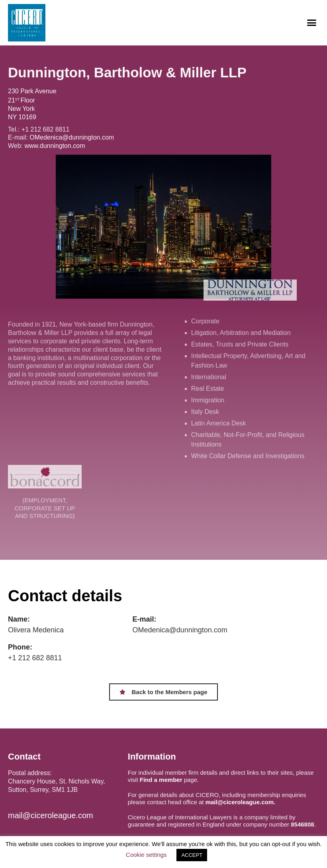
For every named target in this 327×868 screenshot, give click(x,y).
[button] (311, 23)
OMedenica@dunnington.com (72, 137)
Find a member (161, 780)
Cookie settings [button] (146, 855)
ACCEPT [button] (192, 855)
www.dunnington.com (55, 146)
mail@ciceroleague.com (51, 815)
